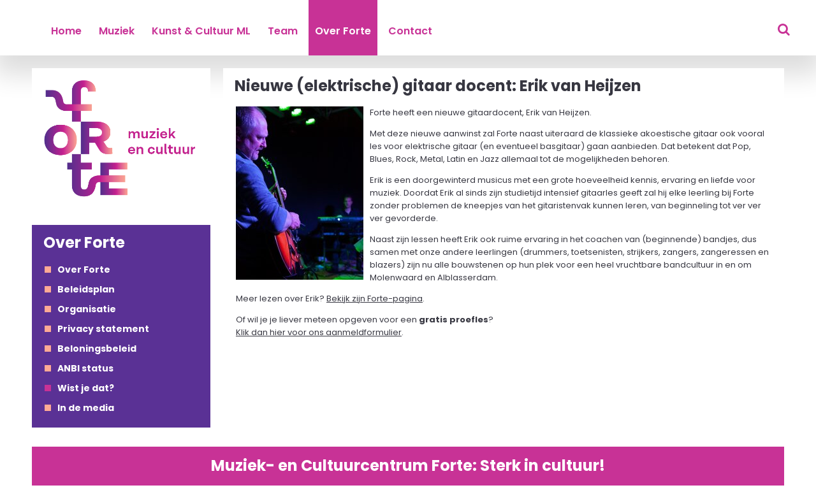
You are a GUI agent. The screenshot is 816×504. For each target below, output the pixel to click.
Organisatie (87, 309)
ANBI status (85, 368)
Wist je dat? (86, 388)
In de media (86, 408)
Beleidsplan (86, 289)
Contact (410, 31)
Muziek (117, 31)
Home (66, 31)
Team (283, 31)
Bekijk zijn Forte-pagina (375, 299)
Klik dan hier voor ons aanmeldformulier (319, 332)
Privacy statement (103, 329)
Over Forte (343, 31)
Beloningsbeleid (97, 349)
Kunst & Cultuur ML (201, 31)
